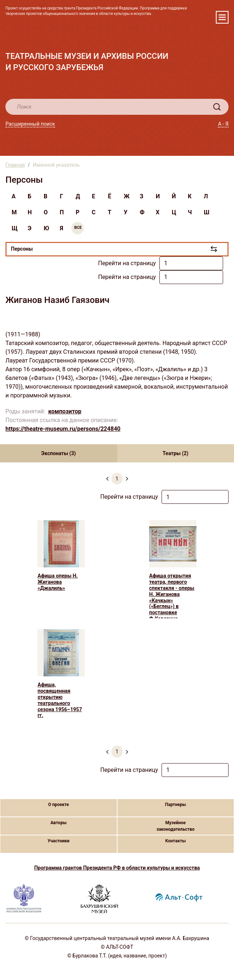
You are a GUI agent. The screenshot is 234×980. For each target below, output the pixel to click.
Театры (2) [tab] (176, 453)
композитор (65, 411)
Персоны (22, 249)
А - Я (223, 124)
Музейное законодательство (176, 826)
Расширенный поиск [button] (30, 124)
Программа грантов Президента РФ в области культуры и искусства (117, 868)
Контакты (175, 841)
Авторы (59, 823)
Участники (59, 841)
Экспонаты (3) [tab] (58, 453)
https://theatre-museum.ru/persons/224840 (63, 429)
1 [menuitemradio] (117, 479)
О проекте (58, 805)
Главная (15, 165)
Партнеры (176, 805)
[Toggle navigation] (222, 17)
